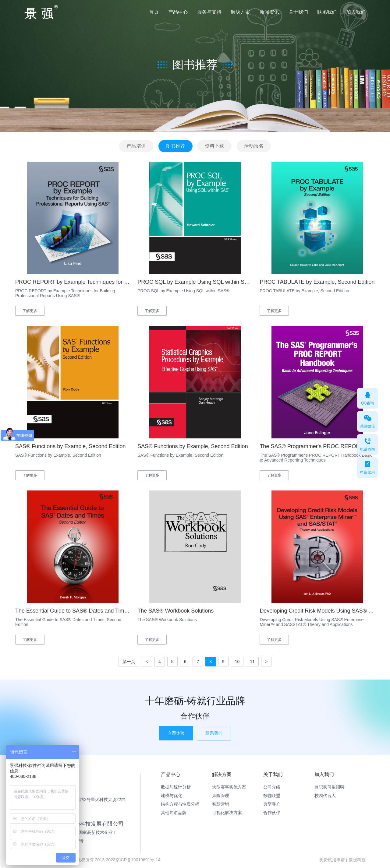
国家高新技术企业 (96, 832)
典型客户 (272, 804)
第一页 (129, 662)
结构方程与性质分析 (180, 804)
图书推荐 (175, 146)
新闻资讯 (269, 12)
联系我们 (327, 12)
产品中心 (178, 12)
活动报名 (254, 146)
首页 (154, 12)
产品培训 (136, 146)
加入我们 (356, 12)
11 (252, 662)
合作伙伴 (272, 813)
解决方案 (240, 12)
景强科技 (357, 860)
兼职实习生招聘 (329, 787)
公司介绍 (272, 787)
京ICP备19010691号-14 (138, 860)
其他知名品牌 (174, 813)
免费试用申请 (332, 860)
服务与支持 (209, 12)
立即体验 (176, 733)
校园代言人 (325, 796)
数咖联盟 (272, 796)
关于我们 (298, 12)
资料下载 (214, 146)
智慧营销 (221, 804)
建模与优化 (172, 796)
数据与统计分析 (176, 787)
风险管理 (221, 796)
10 (237, 662)
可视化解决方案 (227, 813)
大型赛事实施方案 (229, 787)
